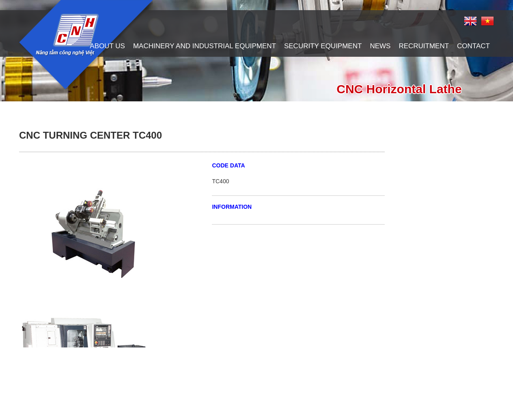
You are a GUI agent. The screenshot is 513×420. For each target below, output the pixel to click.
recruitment (424, 46)
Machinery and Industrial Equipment (205, 46)
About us (107, 46)
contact (473, 46)
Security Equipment (323, 46)
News (380, 46)
